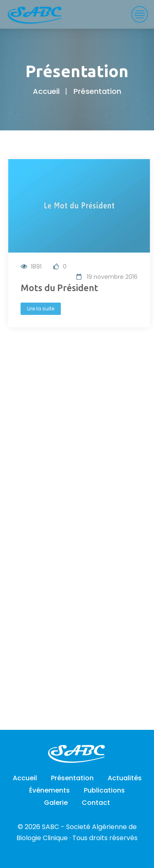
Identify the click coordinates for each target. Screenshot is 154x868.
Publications (104, 790)
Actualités (125, 778)
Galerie (56, 803)
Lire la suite (42, 309)
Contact (96, 803)
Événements (49, 790)
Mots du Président (61, 288)
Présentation (72, 778)
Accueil (46, 91)
